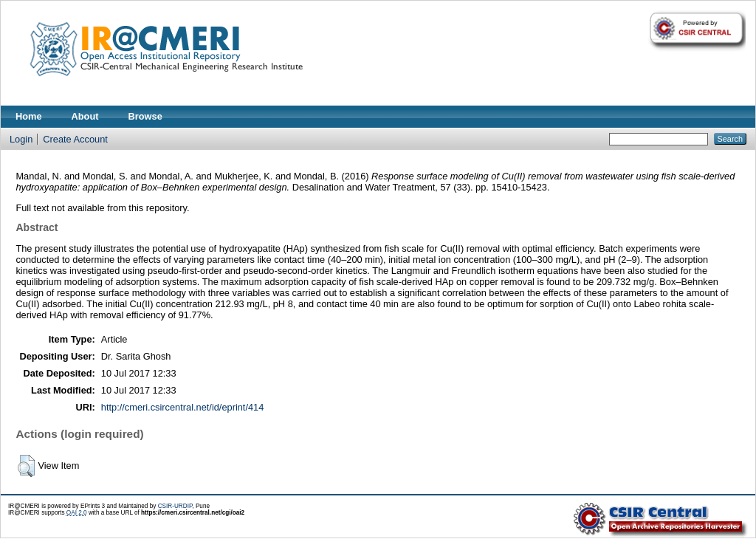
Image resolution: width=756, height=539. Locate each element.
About (85, 116)
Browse (145, 116)
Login (21, 139)
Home (29, 116)
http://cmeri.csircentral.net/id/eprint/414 (183, 407)
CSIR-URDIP (175, 506)
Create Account (75, 139)
